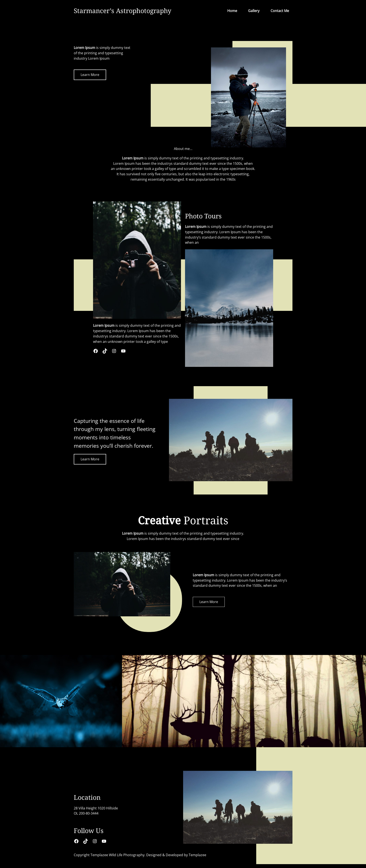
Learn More (90, 75)
